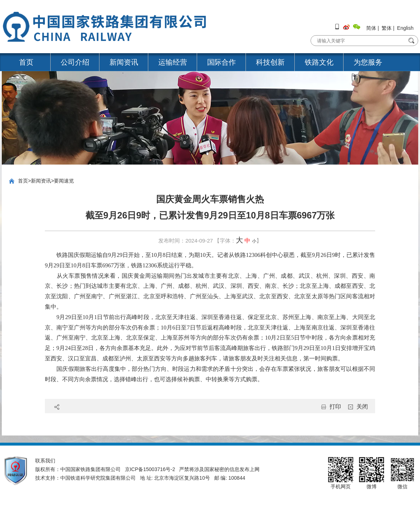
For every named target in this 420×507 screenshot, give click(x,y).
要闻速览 (64, 181)
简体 (371, 28)
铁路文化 (319, 62)
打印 (335, 407)
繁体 (387, 28)
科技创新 (270, 62)
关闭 (362, 407)
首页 (26, 62)
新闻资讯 (124, 62)
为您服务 (368, 62)
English (405, 28)
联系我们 (45, 461)
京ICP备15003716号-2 (150, 469)
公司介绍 (75, 62)
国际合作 (221, 62)
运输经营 (173, 62)
